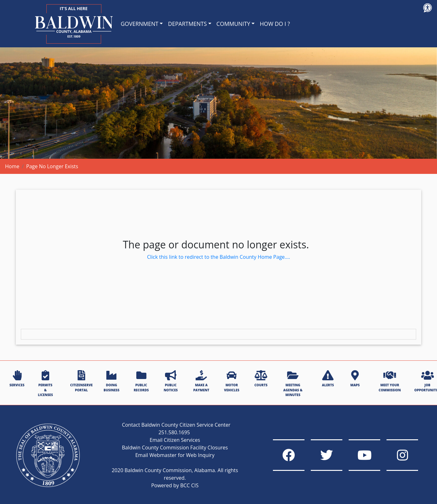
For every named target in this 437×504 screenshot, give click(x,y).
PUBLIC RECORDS (141, 381)
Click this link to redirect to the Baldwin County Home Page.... (218, 257)
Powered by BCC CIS (175, 485)
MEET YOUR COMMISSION (390, 381)
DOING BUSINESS (111, 381)
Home (12, 166)
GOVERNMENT (140, 24)
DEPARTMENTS (187, 24)
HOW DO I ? (275, 24)
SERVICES (17, 379)
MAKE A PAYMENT (201, 381)
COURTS (261, 379)
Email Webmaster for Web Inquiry (175, 455)
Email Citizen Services (175, 440)
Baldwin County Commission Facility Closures (175, 448)
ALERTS (328, 379)
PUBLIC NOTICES (171, 381)
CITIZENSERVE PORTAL (81, 381)
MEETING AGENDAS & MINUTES (293, 384)
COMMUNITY (233, 24)
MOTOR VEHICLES (232, 381)
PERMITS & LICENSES (45, 384)
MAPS (355, 379)
